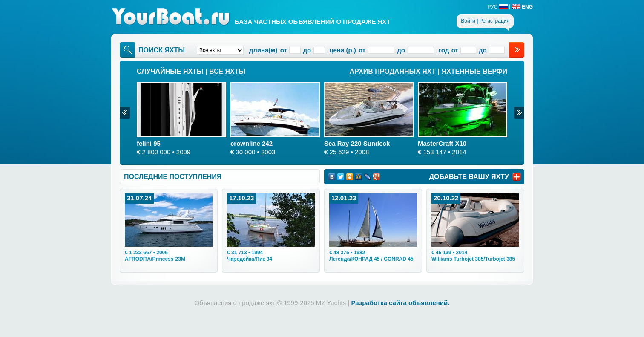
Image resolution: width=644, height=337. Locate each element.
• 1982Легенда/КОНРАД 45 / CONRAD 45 (371, 256)
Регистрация (494, 21)
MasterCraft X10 (442, 143)
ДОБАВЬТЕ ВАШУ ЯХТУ (469, 177)
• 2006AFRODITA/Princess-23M (155, 256)
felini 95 (149, 143)
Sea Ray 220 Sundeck (357, 143)
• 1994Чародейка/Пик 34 (250, 256)
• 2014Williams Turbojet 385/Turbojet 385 (473, 256)
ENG (522, 7)
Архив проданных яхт (392, 71)
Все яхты (227, 71)
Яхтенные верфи (474, 71)
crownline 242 (252, 143)
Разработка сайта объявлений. (400, 303)
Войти (468, 21)
